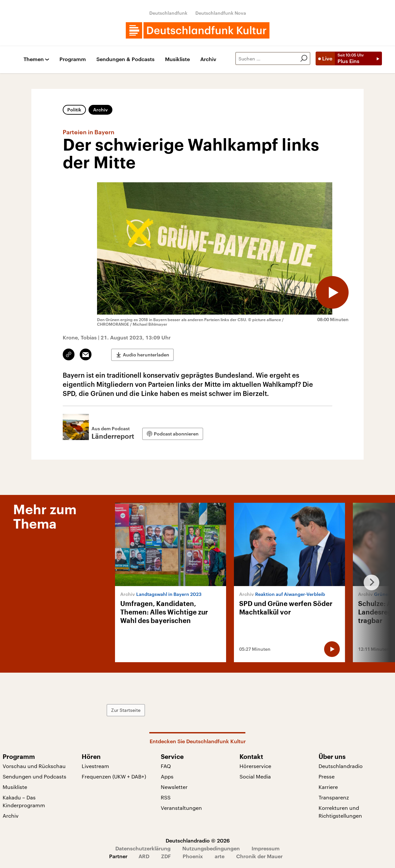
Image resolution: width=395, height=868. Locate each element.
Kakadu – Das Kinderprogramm (24, 801)
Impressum (266, 848)
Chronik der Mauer (259, 856)
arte (220, 856)
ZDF (166, 856)
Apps (167, 776)
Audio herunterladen (146, 355)
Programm (73, 59)
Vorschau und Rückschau (34, 766)
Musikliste (177, 59)
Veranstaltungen (181, 808)
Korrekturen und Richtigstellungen (340, 812)
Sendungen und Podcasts (34, 776)
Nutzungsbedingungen (211, 848)
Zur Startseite (126, 710)
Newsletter (174, 787)
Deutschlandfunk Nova (221, 13)
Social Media (255, 776)
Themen (34, 59)
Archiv (208, 59)
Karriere (328, 787)
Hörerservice (255, 766)
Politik (74, 110)
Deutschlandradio (341, 766)
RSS (166, 797)
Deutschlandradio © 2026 (198, 840)
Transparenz (334, 797)
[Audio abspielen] (332, 292)
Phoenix (193, 856)
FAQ (166, 766)
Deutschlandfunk (168, 13)
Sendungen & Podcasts (125, 59)
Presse (327, 776)
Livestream (95, 766)
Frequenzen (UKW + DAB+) (114, 776)
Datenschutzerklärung (143, 848)
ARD (144, 856)
